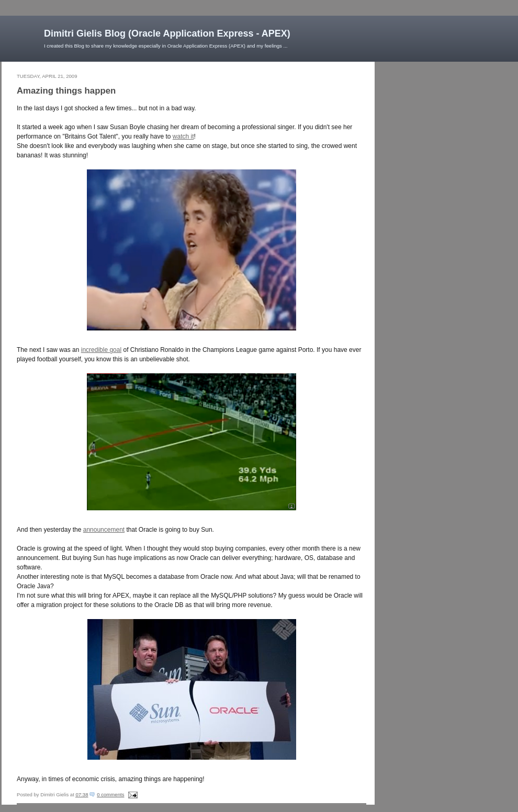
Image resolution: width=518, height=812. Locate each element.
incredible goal (101, 350)
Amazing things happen (66, 91)
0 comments (110, 794)
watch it (183, 136)
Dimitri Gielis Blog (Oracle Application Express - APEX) (167, 33)
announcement (104, 530)
